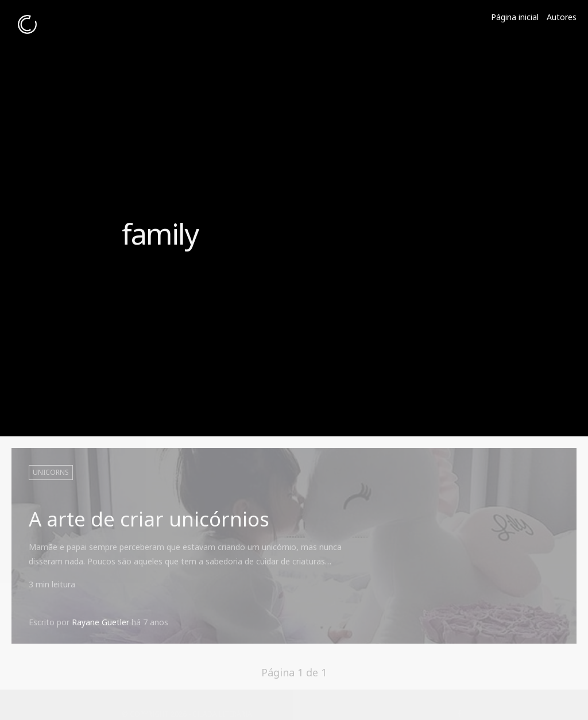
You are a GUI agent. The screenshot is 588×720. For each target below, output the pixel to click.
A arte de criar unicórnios (149, 519)
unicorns (51, 472)
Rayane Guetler (100, 622)
